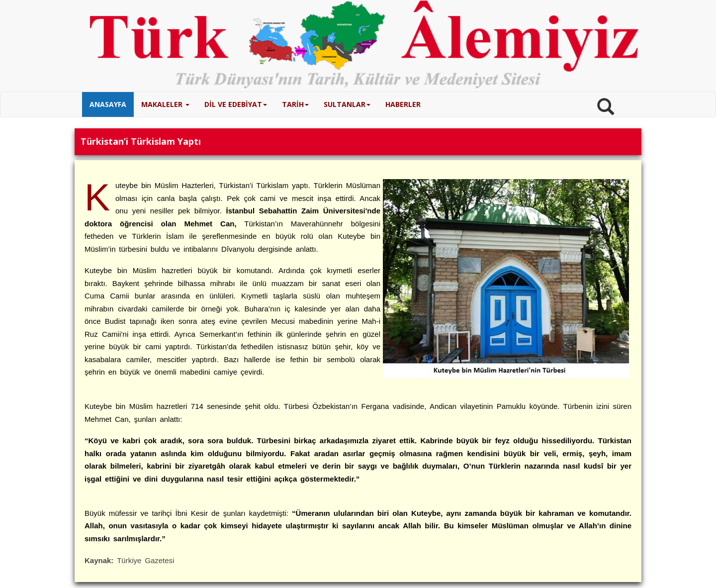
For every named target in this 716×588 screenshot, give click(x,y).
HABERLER (403, 104)
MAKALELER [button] (165, 104)
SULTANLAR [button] (347, 104)
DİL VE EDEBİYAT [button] (236, 104)
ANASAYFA (108, 104)
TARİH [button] (295, 104)
